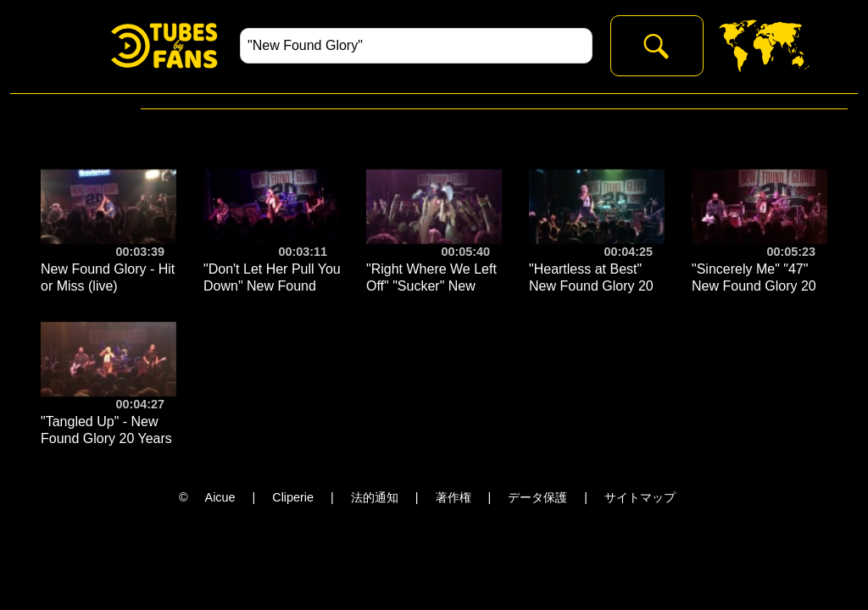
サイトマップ (640, 497)
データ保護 (537, 497)
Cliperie (293, 497)
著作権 (453, 497)
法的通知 (375, 497)
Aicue (220, 497)
